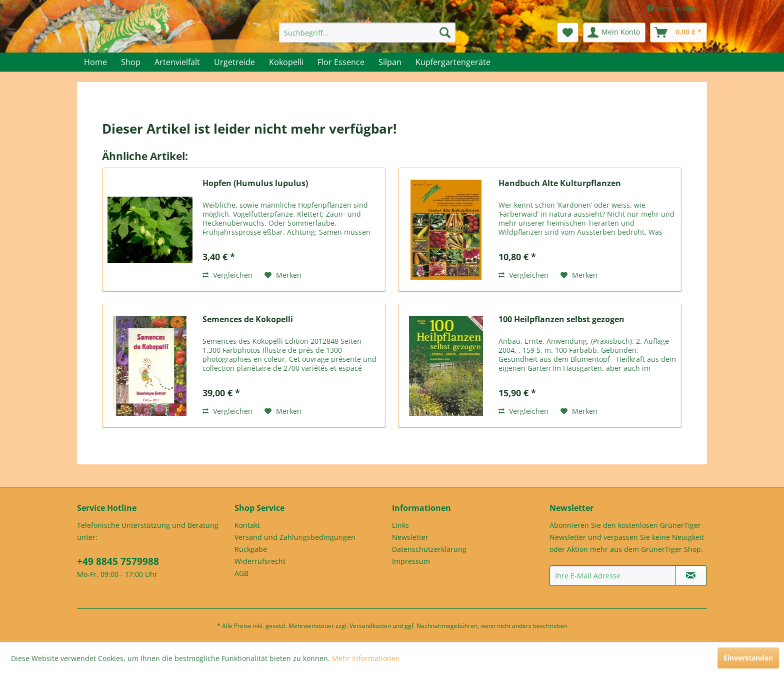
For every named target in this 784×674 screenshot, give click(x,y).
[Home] (95, 62)
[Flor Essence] (341, 62)
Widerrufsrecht (260, 561)
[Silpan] (390, 62)
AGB (241, 573)
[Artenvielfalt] (177, 62)
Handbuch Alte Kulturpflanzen (560, 183)
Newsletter (410, 537)
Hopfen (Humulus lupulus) (255, 183)
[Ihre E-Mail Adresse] (612, 575)
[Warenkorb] (678, 33)
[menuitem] (367, 33)
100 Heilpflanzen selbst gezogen (561, 319)
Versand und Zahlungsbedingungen (295, 537)
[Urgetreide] (234, 62)
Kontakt (247, 525)
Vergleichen (227, 275)
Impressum (411, 561)
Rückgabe (251, 549)
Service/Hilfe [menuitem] (673, 8)
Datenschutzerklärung (429, 549)
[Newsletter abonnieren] (691, 575)
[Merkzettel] (568, 33)
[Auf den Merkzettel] (283, 275)
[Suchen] (445, 33)
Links (400, 525)
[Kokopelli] (286, 62)
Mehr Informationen (366, 658)
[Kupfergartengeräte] (453, 62)
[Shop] (131, 62)
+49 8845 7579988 (118, 561)
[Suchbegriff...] (367, 33)
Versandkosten (370, 626)
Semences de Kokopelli (248, 319)
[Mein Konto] (614, 33)
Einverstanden (748, 658)
